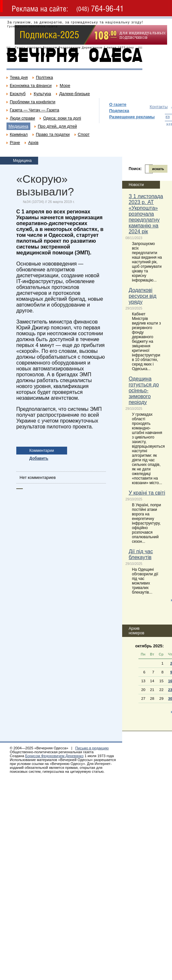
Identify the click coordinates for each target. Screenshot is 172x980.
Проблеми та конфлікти (33, 102)
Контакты (158, 107)
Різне (15, 143)
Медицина (18, 126)
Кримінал (19, 134)
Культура (42, 94)
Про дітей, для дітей (57, 126)
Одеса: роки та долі (62, 118)
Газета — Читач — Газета (35, 110)
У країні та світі (147, 493)
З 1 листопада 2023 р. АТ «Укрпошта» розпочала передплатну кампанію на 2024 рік (146, 214)
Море (65, 86)
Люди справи (22, 118)
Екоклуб (18, 94)
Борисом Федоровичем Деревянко (54, 756)
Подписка (119, 111)
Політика (44, 77)
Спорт (84, 134)
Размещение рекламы (132, 117)
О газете (118, 104)
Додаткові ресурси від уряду (143, 296)
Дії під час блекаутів (141, 554)
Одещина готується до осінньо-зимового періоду (144, 390)
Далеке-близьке (75, 94)
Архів (33, 143)
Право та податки (53, 134)
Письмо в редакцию (92, 748)
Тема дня (19, 77)
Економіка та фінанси (31, 86)
